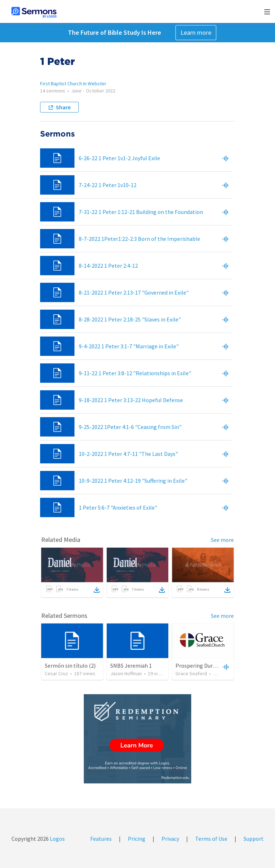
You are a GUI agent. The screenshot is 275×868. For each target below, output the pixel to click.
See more (222, 540)
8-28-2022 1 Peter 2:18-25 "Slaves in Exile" (130, 319)
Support (254, 839)
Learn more (196, 32)
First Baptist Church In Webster (73, 84)
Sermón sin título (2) (70, 666)
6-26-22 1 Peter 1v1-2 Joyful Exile (119, 158)
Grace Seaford (191, 673)
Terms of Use (211, 839)
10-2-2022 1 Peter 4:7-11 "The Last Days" (128, 454)
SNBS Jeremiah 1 (131, 666)
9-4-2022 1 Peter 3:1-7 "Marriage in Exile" (129, 346)
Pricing (137, 839)
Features (101, 839)
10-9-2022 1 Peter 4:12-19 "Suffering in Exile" (133, 481)
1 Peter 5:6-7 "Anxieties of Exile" (118, 507)
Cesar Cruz (56, 673)
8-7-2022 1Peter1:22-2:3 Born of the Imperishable (139, 239)
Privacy (170, 839)
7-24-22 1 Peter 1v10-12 (108, 185)
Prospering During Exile (204, 666)
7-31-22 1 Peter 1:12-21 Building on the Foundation (141, 212)
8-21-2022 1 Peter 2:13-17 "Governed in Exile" (134, 292)
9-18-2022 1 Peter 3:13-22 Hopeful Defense (131, 400)
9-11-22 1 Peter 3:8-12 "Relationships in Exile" (135, 373)
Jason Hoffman (126, 673)
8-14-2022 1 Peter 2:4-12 (108, 266)
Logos (57, 839)
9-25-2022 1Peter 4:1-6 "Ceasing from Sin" (130, 427)
